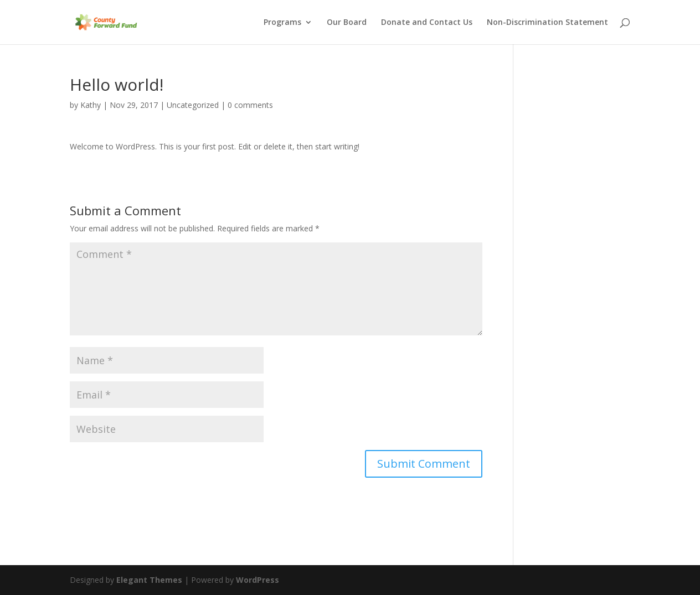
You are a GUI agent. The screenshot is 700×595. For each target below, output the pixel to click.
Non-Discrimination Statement (547, 23)
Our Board (347, 23)
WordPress (258, 580)
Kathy (91, 105)
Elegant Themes (149, 580)
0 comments (250, 105)
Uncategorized (193, 105)
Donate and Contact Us (427, 23)
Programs (282, 23)
